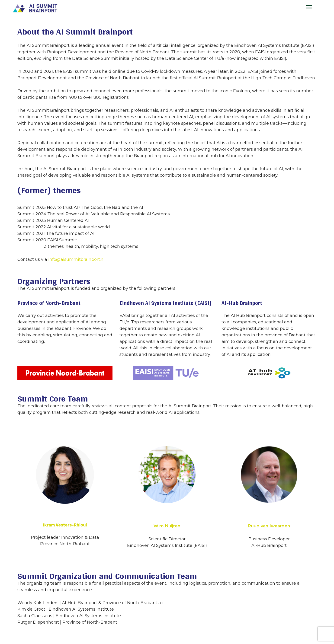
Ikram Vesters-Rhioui (65, 525)
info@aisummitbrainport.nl (76, 259)
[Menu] (309, 7)
